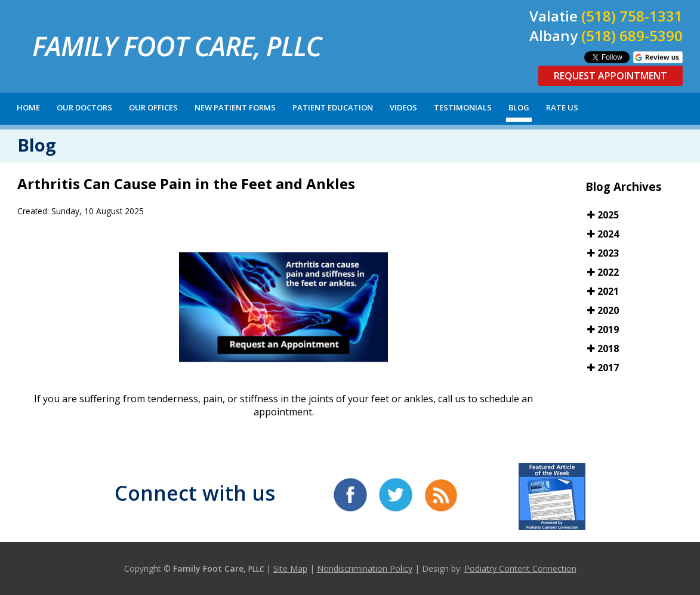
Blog (519, 107)
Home (28, 107)
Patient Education (333, 107)
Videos (403, 107)
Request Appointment (610, 76)
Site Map (290, 568)
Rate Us (562, 107)
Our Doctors (84, 107)
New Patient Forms (235, 107)
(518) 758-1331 (632, 16)
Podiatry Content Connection (520, 568)
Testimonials (463, 107)
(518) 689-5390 (632, 36)
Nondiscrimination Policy (365, 568)
